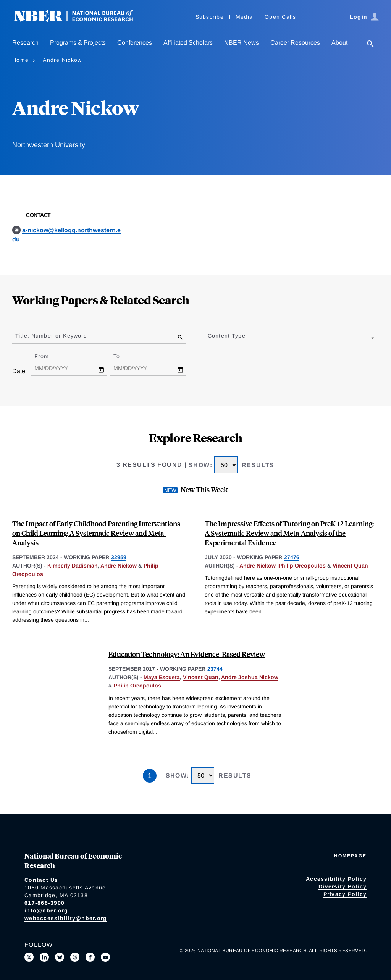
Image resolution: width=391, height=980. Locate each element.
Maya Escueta (162, 677)
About (339, 43)
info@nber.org (46, 910)
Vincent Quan (350, 566)
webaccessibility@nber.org (66, 918)
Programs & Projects (78, 43)
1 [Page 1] (150, 776)
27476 (292, 557)
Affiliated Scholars (188, 43)
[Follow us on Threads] (75, 957)
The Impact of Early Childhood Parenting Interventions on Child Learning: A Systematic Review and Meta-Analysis (96, 533)
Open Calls (280, 17)
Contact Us (41, 880)
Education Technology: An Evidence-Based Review (187, 654)
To (123, 356)
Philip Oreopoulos (302, 566)
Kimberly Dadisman (73, 566)
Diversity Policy (343, 886)
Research (25, 43)
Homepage (350, 856)
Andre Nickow (119, 566)
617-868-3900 (44, 903)
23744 (215, 669)
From (48, 356)
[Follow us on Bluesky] (60, 957)
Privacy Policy (345, 894)
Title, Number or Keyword (51, 336)
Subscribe (210, 17)
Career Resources (295, 43)
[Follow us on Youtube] (105, 957)
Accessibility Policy (336, 879)
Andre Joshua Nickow (250, 677)
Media (244, 17)
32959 (119, 557)
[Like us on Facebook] (90, 957)
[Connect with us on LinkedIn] (44, 957)
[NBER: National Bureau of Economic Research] (79, 20)
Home (20, 60)
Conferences (135, 43)
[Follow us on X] (29, 957)
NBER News (242, 43)
